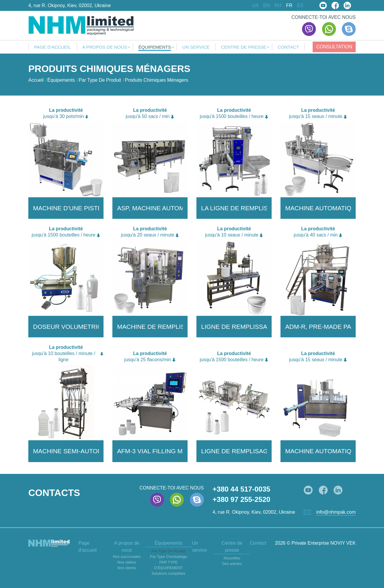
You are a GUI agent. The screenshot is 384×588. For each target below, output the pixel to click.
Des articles (232, 564)
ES (300, 6)
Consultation (334, 47)
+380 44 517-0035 (242, 489)
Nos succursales (127, 557)
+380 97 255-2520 (242, 499)
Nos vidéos (127, 562)
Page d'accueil (52, 47)
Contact (288, 47)
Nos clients (127, 568)
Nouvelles (232, 558)
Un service (196, 47)
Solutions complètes (169, 573)
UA (255, 6)
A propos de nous (105, 47)
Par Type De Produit (169, 551)
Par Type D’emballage (168, 557)
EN (267, 6)
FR (289, 6)
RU (278, 6)
